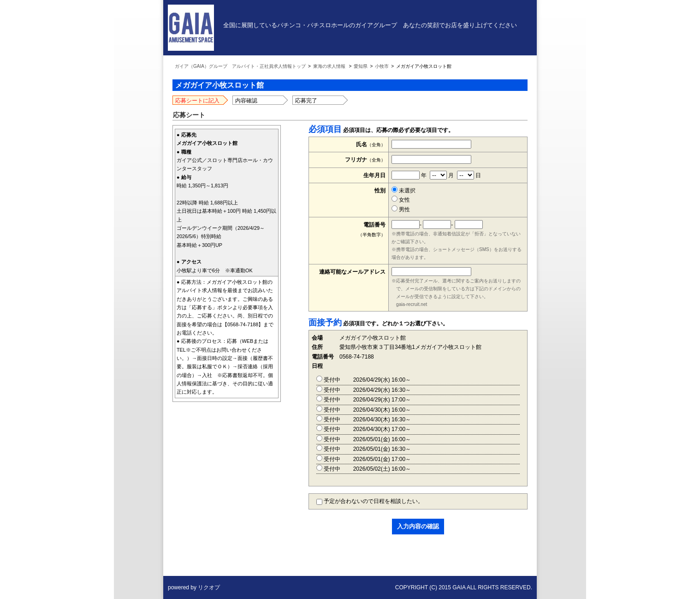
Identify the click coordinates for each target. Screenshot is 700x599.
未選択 (403, 191)
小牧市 (382, 66)
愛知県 (361, 66)
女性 (401, 200)
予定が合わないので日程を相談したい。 (370, 501)
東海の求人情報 (329, 66)
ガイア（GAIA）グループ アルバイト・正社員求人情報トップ (240, 66)
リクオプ (209, 587)
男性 (401, 210)
